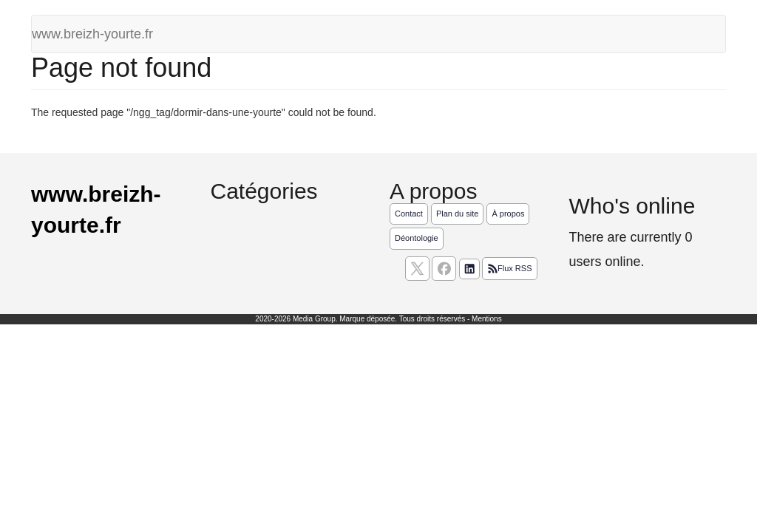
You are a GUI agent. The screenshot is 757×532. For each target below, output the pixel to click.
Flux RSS (509, 269)
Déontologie (417, 238)
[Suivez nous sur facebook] (444, 269)
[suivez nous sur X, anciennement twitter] (417, 269)
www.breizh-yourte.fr (92, 34)
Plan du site (457, 214)
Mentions (487, 319)
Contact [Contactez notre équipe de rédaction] (409, 214)
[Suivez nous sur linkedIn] (469, 269)
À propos (508, 214)
